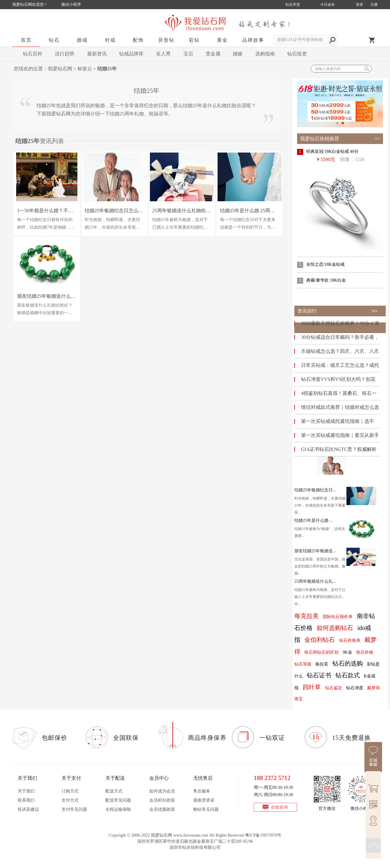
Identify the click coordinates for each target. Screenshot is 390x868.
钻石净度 (355, 688)
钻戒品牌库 (131, 54)
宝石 (188, 54)
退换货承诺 (204, 800)
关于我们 (26, 791)
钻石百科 (33, 54)
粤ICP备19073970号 (263, 835)
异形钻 (166, 40)
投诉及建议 (28, 809)
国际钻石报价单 (338, 617)
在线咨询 (279, 807)
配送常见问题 (118, 800)
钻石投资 (297, 54)
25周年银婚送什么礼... (315, 581)
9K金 (347, 652)
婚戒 (82, 40)
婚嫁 (238, 54)
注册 (374, 5)
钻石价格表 (350, 640)
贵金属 (213, 54)
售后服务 (202, 791)
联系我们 (26, 800)
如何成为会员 (162, 791)
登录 (360, 5)
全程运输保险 (118, 809)
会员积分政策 (162, 800)
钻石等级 (303, 664)
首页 (26, 40)
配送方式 (114, 791)
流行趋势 (65, 54)
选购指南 (265, 54)
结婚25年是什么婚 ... (314, 520)
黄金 (222, 40)
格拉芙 (322, 664)
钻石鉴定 (334, 688)
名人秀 (163, 54)
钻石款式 (348, 675)
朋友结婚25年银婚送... (315, 551)
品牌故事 (253, 40)
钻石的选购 (348, 663)
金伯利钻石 (320, 640)
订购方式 (70, 791)
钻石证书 (319, 675)
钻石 (54, 40)
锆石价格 (365, 652)
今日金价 (328, 5)
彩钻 (194, 40)
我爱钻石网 (60, 69)
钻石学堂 (293, 5)
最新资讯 (97, 54)
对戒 (110, 40)
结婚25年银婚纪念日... (315, 490)
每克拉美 (307, 616)
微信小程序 (71, 4)
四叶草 (312, 687)
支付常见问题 (74, 809)
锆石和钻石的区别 (321, 652)
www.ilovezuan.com (191, 835)
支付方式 (70, 800)
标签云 (85, 69)
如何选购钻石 (335, 628)
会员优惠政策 (162, 809)
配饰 (138, 40)
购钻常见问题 (206, 809)
